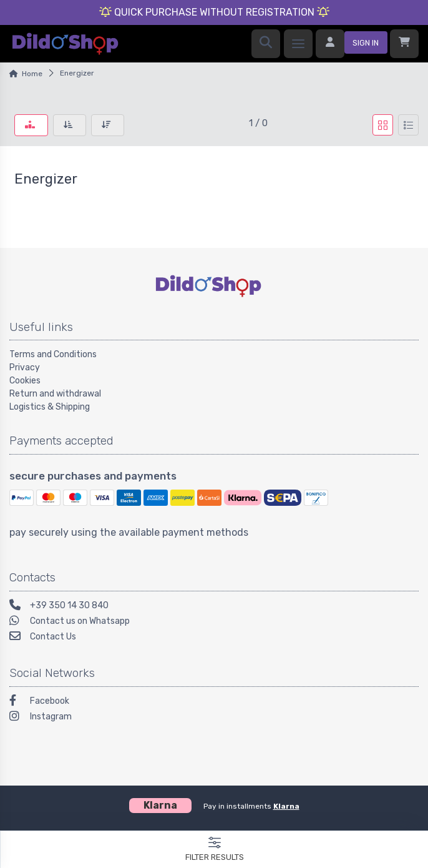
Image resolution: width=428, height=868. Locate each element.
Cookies (25, 381)
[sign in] (352, 44)
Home (32, 74)
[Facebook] (214, 702)
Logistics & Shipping (50, 407)
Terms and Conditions (53, 354)
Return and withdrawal (55, 394)
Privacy (25, 367)
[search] (266, 44)
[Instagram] (214, 718)
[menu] (298, 44)
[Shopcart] (404, 44)
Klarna (286, 806)
